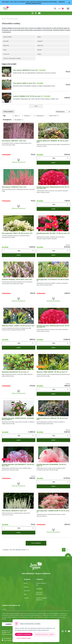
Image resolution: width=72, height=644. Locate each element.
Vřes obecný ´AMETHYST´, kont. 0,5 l (14, 141)
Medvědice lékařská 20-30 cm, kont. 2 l (15, 372)
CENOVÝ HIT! (54, 116)
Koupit (53, 163)
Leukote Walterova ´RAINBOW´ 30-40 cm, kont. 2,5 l (53, 141)
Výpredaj (27, 591)
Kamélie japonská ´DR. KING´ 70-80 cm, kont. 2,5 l (53, 234)
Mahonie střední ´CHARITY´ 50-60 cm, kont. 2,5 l (18, 326)
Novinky (28, 116)
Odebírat (9, 624)
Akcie (26, 583)
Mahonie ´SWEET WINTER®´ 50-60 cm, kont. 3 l (52, 372)
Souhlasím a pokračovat (24, 634)
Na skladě (19, 120)
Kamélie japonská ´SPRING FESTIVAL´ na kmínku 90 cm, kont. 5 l (18, 419)
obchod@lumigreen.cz (11, 640)
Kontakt (26, 598)
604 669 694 (8, 638)
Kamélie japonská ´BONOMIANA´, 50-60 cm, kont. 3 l (52, 465)
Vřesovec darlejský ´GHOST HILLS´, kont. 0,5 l (17, 280)
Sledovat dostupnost (19, 161)
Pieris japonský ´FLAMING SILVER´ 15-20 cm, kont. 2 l (53, 511)
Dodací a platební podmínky (42, 599)
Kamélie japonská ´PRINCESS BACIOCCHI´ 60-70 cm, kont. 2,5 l (53, 188)
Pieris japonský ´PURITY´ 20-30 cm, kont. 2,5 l (17, 233)
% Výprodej (40, 116)
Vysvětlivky (39, 589)
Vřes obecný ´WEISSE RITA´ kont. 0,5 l (25, 70)
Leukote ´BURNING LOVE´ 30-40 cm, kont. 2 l (28, 96)
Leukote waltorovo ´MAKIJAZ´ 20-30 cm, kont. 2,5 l (52, 419)
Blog (25, 594)
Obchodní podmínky (39, 593)
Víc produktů (36, 543)
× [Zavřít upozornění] (69, 2)
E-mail (4, 609)
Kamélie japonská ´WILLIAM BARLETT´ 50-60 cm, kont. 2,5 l (18, 465)
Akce (17, 116)
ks (54, 158)
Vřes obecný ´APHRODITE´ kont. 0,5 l (14, 187)
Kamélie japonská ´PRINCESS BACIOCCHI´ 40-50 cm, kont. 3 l (53, 326)
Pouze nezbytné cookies (24, 638)
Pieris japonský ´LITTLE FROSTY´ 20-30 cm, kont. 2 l (53, 280)
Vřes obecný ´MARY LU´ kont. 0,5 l (24, 83)
